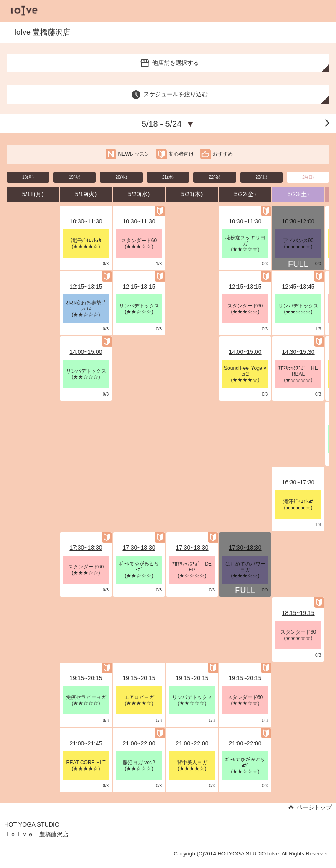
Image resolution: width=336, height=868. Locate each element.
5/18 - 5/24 (168, 124)
